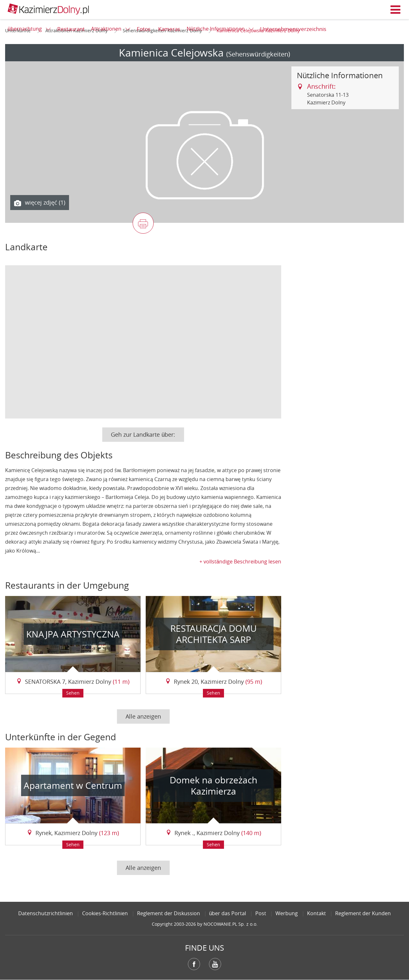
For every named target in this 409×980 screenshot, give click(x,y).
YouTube (215, 964)
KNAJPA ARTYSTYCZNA (73, 634)
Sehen (73, 693)
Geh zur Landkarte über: (143, 434)
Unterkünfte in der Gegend (61, 737)
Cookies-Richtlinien (105, 913)
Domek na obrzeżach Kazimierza (213, 786)
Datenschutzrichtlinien (46, 913)
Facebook (194, 964)
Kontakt (316, 913)
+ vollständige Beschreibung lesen (240, 562)
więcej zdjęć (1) (40, 203)
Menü (396, 10)
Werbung (287, 913)
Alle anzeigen (143, 716)
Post (261, 913)
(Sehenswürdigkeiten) (258, 54)
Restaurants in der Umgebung (67, 585)
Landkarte (26, 247)
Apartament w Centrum (73, 785)
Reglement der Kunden (363, 913)
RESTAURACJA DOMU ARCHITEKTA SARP (213, 634)
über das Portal (228, 913)
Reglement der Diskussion (169, 913)
